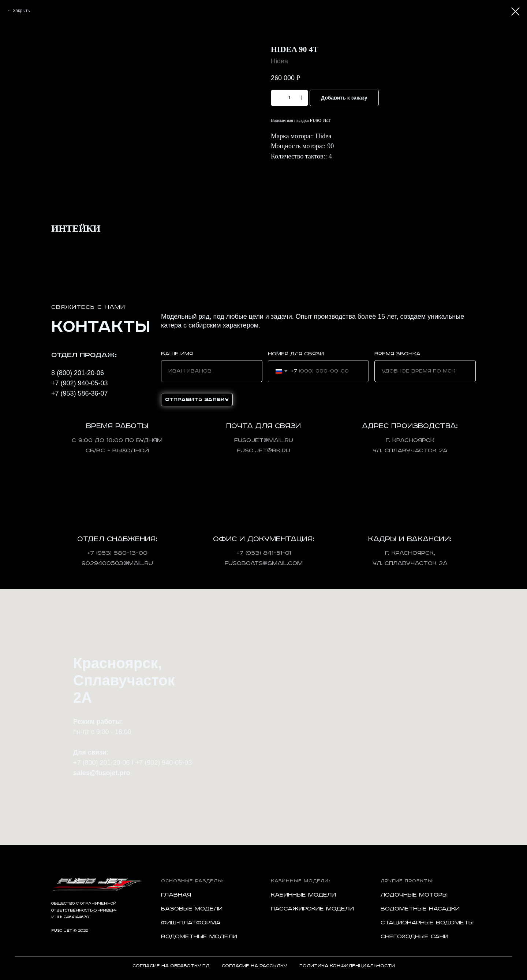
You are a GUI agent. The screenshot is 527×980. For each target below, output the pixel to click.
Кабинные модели (303, 895)
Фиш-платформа (191, 923)
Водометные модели (199, 937)
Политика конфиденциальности (347, 966)
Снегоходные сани (414, 937)
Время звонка (397, 354)
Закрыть (21, 11)
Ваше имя (177, 354)
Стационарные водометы (427, 923)
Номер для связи (296, 354)
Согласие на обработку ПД (171, 966)
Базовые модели (192, 909)
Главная (176, 895)
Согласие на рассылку (254, 966)
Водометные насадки (420, 909)
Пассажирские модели (312, 909)
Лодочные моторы (414, 895)
